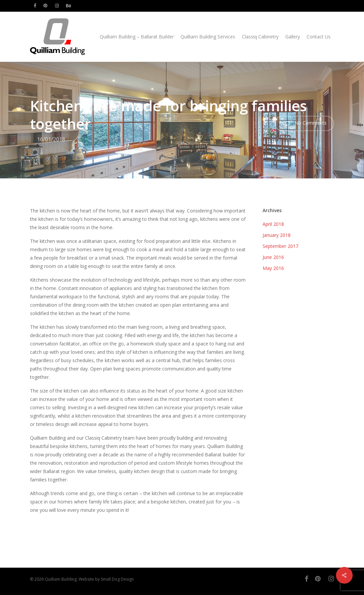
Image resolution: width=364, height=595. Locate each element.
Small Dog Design (117, 579)
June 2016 (273, 257)
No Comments (304, 123)
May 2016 (273, 268)
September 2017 (280, 246)
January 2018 (277, 235)
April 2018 (273, 224)
